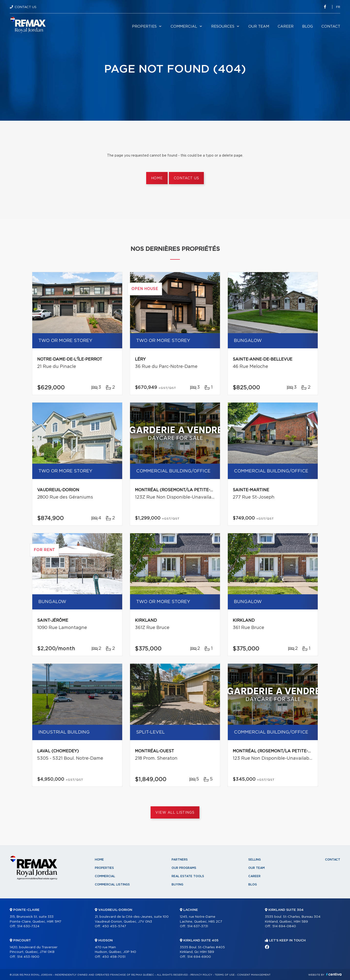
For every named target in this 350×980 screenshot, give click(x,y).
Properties (144, 27)
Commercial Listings (112, 884)
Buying (177, 884)
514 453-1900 (28, 957)
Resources (223, 27)
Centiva (334, 974)
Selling (255, 860)
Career (286, 27)
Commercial (184, 27)
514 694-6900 (199, 957)
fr (338, 7)
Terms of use (225, 975)
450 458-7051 (114, 957)
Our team (259, 27)
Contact (331, 27)
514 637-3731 (198, 926)
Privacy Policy (201, 975)
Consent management (254, 975)
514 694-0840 (284, 926)
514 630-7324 (28, 926)
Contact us (186, 178)
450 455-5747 (114, 926)
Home (157, 178)
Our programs (184, 868)
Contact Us (26, 7)
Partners (180, 860)
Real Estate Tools (188, 876)
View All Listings (175, 813)
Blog (307, 27)
